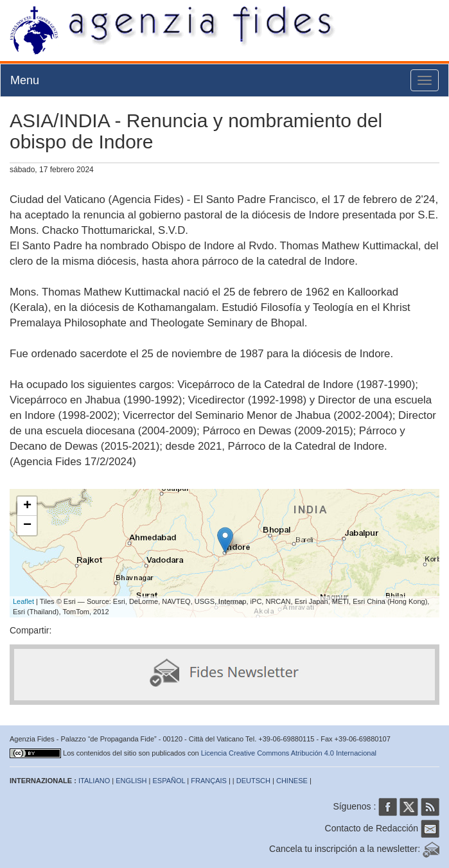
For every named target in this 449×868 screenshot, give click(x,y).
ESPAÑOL (169, 781)
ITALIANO (94, 781)
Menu (25, 80)
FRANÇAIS (209, 781)
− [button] (27, 526)
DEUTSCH (253, 781)
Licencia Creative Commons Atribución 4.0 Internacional (289, 753)
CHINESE (292, 781)
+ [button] (27, 506)
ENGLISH (131, 781)
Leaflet (23, 601)
